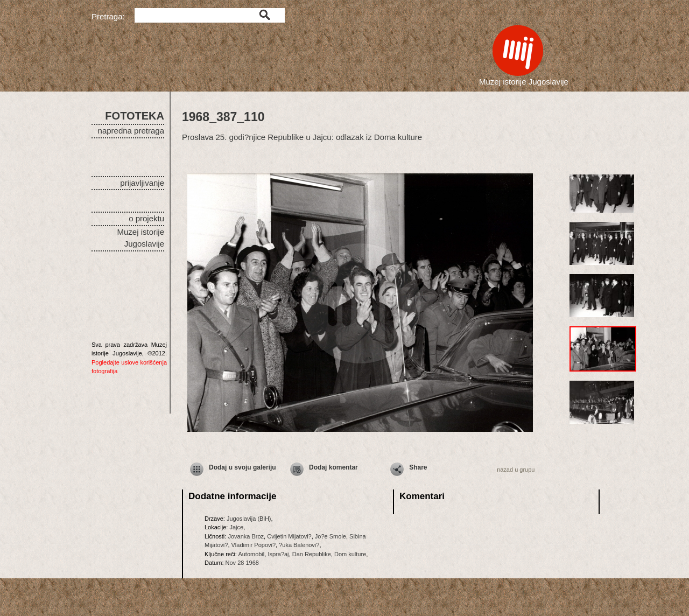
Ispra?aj (278, 554)
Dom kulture (350, 554)
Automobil (251, 554)
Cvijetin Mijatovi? (289, 536)
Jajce (236, 527)
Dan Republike (312, 554)
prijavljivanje (142, 183)
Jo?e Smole (331, 536)
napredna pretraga (131, 131)
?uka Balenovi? (299, 545)
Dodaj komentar (333, 467)
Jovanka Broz (246, 536)
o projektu (146, 218)
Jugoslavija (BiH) (249, 519)
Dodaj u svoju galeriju (242, 467)
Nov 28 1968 (242, 563)
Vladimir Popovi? (254, 545)
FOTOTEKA (135, 116)
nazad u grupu (516, 470)
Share (418, 467)
